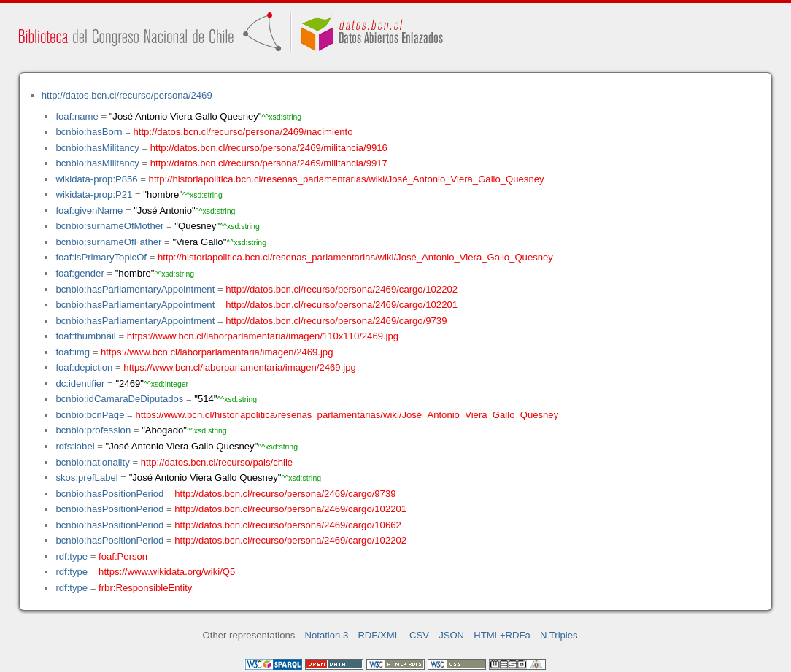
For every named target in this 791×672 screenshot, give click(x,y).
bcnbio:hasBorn (89, 132)
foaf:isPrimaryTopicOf (101, 257)
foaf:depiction (84, 367)
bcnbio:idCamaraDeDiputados (119, 399)
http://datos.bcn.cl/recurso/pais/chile (217, 462)
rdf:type (72, 556)
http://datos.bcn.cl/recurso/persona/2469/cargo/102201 (342, 305)
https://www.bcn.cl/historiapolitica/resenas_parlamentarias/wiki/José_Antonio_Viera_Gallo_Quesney (347, 415)
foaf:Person (123, 556)
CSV (419, 635)
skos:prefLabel (86, 478)
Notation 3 (327, 635)
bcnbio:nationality (92, 462)
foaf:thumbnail (85, 336)
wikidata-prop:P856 (96, 179)
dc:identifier (80, 383)
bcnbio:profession (93, 430)
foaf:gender (80, 273)
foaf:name (77, 116)
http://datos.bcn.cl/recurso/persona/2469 (127, 95)
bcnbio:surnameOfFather (108, 242)
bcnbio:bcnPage (90, 415)
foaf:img (73, 352)
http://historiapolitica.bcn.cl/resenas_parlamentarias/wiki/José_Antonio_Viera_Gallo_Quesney (347, 179)
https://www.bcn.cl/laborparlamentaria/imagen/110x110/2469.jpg (263, 336)
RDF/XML (379, 635)
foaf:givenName (89, 211)
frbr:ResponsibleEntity (145, 588)
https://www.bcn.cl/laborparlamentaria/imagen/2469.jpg (217, 352)
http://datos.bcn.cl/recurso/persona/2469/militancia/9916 (269, 148)
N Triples (559, 635)
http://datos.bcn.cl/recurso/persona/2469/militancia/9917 (269, 163)
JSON (451, 635)
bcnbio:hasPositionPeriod (109, 494)
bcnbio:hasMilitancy (97, 148)
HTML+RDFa (502, 635)
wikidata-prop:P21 (94, 194)
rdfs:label (75, 446)
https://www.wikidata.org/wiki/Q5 (167, 572)
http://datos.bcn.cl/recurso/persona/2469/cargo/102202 (342, 289)
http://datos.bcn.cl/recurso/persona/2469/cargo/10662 (288, 525)
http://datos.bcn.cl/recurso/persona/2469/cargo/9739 (336, 321)
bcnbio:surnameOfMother (109, 226)
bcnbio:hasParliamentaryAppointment (135, 289)
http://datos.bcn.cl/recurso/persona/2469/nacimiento (243, 132)
